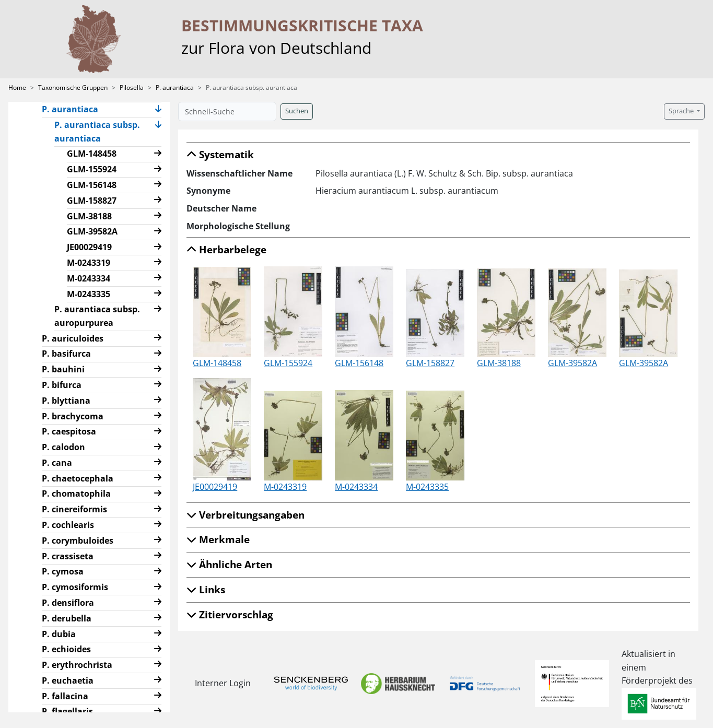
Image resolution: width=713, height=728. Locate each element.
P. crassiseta (68, 556)
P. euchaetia (68, 680)
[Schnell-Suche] (227, 111)
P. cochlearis (68, 525)
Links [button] (206, 589)
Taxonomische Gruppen (73, 87)
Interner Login (223, 683)
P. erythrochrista (77, 665)
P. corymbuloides (78, 541)
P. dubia (59, 634)
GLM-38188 (89, 216)
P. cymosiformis (75, 587)
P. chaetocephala (78, 478)
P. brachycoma (73, 416)
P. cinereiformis (74, 509)
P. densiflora (68, 603)
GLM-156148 (92, 185)
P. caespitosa (69, 431)
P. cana (57, 463)
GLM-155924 (92, 169)
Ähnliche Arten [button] (229, 564)
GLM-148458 (92, 154)
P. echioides (66, 649)
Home (17, 87)
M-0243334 (89, 278)
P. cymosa (63, 571)
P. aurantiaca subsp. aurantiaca (97, 132)
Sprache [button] (682, 111)
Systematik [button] (220, 154)
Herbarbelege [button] (226, 249)
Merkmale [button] (218, 539)
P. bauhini (63, 369)
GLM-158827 (92, 201)
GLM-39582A (92, 231)
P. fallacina (65, 696)
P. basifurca (66, 354)
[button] (158, 110)
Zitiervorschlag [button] (230, 614)
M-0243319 (89, 263)
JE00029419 (89, 247)
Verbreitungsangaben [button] (246, 515)
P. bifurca (62, 385)
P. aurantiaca (175, 87)
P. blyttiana (66, 401)
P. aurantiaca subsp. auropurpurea (97, 316)
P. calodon (63, 447)
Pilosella (132, 87)
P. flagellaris (67, 711)
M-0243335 (89, 294)
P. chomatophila (76, 494)
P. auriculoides (73, 338)
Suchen (297, 111)
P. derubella (67, 618)
